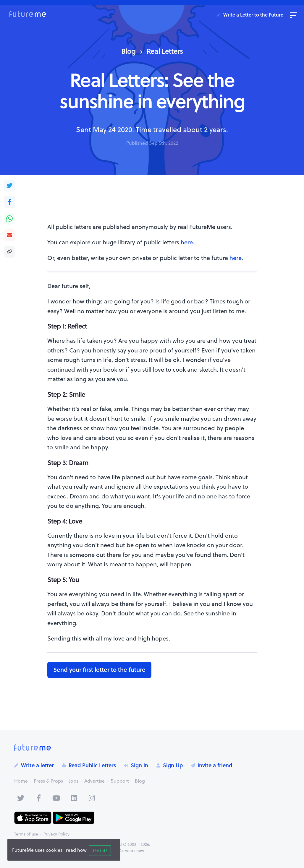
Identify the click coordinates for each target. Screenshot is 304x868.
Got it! (100, 851)
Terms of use (26, 834)
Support (120, 781)
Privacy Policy (56, 834)
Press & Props (48, 781)
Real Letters (165, 51)
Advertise (94, 781)
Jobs (74, 781)
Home (21, 781)
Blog (128, 51)
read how (76, 850)
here (187, 242)
